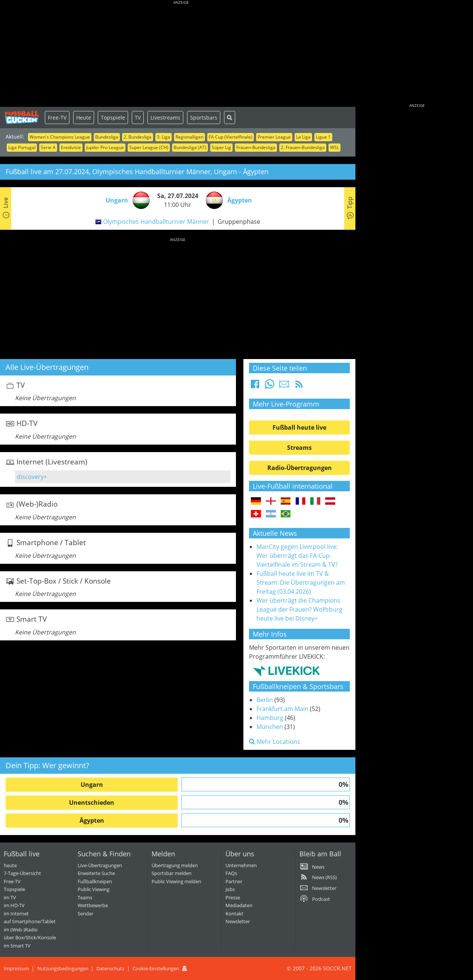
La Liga (303, 137)
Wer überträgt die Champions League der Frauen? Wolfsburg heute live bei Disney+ (299, 609)
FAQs (231, 873)
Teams (85, 897)
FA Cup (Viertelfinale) (231, 137)
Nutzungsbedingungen (63, 968)
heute (10, 865)
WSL (334, 147)
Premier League (274, 137)
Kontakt (234, 913)
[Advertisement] (181, 54)
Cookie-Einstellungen (156, 968)
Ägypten (92, 820)
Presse (233, 897)
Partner (234, 881)
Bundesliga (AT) (190, 147)
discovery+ (32, 477)
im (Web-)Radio (21, 930)
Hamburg (270, 718)
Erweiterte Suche (96, 873)
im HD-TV (14, 905)
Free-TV (57, 118)
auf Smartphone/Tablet (30, 921)
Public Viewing (94, 889)
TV (138, 118)
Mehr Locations (275, 742)
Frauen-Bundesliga (256, 147)
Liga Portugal (22, 147)
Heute (84, 118)
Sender (85, 913)
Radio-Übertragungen (300, 468)
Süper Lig (221, 147)
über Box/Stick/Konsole (30, 937)
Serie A (48, 147)
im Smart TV (17, 946)
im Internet (16, 913)
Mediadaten (239, 905)
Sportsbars (204, 118)
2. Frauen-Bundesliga (303, 147)
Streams (299, 448)
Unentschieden (92, 803)
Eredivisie (71, 147)
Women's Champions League (60, 137)
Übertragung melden (175, 865)
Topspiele (113, 118)
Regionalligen (189, 137)
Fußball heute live (299, 427)
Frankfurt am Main (282, 709)
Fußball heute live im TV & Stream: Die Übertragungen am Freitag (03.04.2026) (301, 582)
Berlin (265, 700)
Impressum (16, 968)
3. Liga (164, 137)
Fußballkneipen (95, 881)
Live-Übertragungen (100, 865)
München (270, 727)
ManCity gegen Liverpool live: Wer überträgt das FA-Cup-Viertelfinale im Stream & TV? (297, 556)
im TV (10, 897)
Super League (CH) (149, 147)
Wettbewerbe (93, 905)
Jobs (230, 889)
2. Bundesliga (138, 137)
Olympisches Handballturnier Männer (156, 222)
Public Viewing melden (176, 881)
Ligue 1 (323, 137)
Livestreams (165, 118)
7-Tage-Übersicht (22, 873)
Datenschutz (110, 968)
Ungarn (92, 785)
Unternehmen (241, 865)
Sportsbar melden (172, 873)
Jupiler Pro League (105, 147)
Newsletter (238, 921)
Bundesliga (107, 137)
